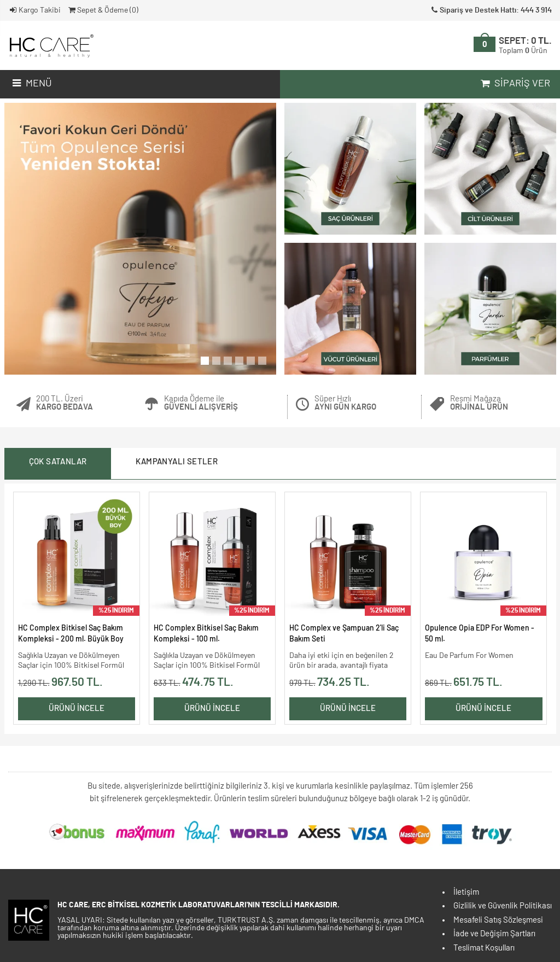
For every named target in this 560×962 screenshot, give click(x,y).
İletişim (466, 892)
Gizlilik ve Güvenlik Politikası (503, 906)
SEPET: (525, 46)
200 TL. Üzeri (65, 403)
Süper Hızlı (345, 403)
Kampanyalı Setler (177, 462)
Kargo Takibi (34, 10)
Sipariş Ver (514, 84)
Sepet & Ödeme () (103, 10)
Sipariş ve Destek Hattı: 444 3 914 (491, 10)
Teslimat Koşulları (484, 948)
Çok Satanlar (58, 462)
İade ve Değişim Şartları (494, 934)
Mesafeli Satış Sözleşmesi (498, 920)
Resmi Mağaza (479, 403)
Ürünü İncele (77, 709)
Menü (31, 84)
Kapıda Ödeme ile (201, 403)
